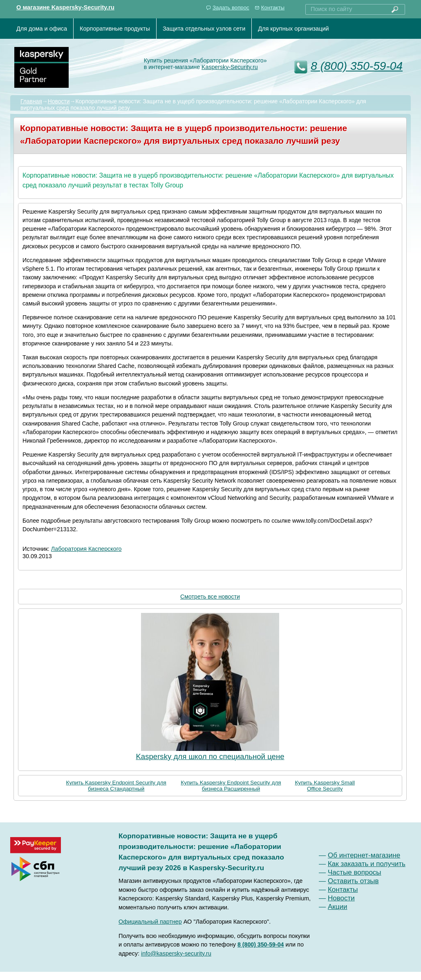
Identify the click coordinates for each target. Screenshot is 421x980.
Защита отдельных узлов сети (204, 29)
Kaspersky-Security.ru (230, 67)
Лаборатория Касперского (86, 549)
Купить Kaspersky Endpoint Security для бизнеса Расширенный (231, 786)
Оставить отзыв (353, 881)
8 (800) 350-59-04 (357, 66)
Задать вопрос (231, 8)
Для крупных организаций (293, 29)
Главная (31, 101)
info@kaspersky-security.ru (176, 953)
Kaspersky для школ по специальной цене (210, 756)
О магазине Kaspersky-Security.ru (65, 7)
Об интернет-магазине (364, 855)
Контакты (273, 8)
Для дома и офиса (42, 29)
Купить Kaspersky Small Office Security (325, 786)
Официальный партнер (150, 922)
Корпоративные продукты (115, 29)
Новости (59, 101)
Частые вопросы (355, 872)
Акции (338, 907)
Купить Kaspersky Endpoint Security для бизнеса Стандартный (116, 786)
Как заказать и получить (367, 864)
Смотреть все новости (210, 597)
